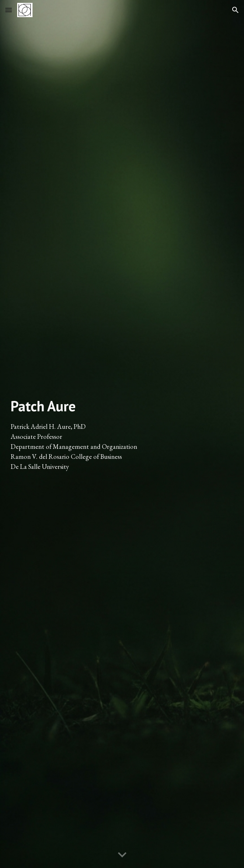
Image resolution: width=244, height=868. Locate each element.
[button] (9, 10)
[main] (122, 434)
